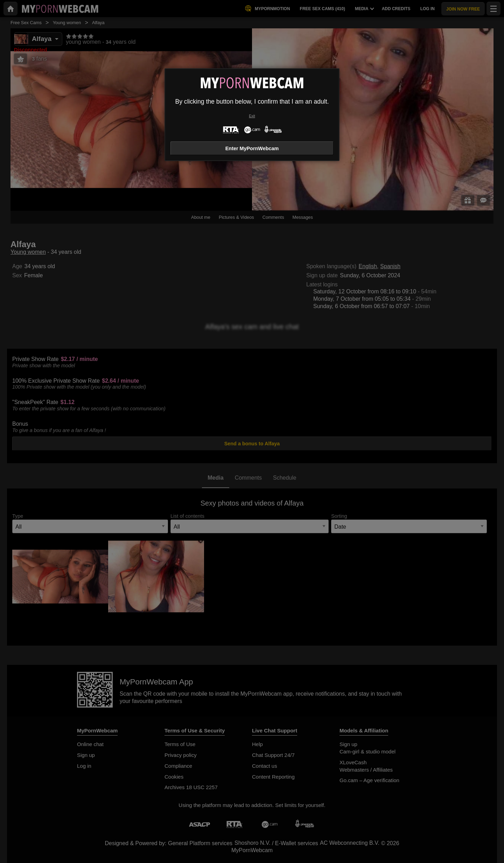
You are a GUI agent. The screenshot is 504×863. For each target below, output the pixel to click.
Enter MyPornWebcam (252, 148)
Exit (252, 116)
